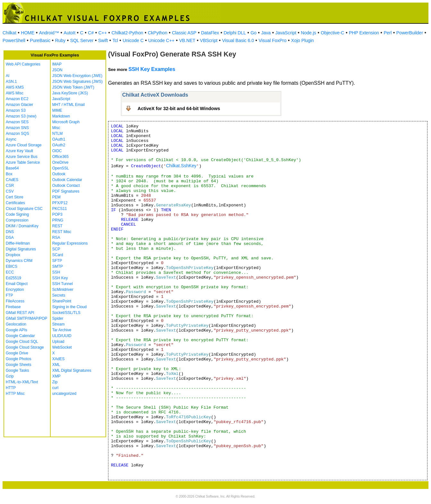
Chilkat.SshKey (181, 166)
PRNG (58, 220)
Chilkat (9, 33)
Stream (59, 324)
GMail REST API (20, 313)
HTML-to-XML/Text (22, 382)
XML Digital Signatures (72, 370)
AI (8, 76)
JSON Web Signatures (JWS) (77, 82)
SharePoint (62, 301)
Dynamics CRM (19, 261)
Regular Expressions (70, 243)
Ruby (60, 40)
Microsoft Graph (66, 122)
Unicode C (133, 40)
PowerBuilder (410, 33)
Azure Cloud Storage (24, 145)
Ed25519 (13, 278)
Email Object (17, 284)
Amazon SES (17, 122)
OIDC (57, 151)
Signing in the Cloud (69, 307)
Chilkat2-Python (127, 33)
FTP (9, 295)
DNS (10, 232)
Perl (388, 33)
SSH (56, 272)
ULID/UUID (62, 336)
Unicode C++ (161, 40)
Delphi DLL (235, 33)
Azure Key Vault (19, 151)
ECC (10, 272)
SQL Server (82, 40)
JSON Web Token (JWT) (73, 87)
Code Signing (17, 214)
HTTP (11, 388)
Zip (55, 382)
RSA (56, 238)
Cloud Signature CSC (24, 209)
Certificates (15, 203)
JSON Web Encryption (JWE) (77, 76)
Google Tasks (17, 370)
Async (11, 139)
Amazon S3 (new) (21, 116)
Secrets (59, 295)
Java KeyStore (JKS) (70, 93)
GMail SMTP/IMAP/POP (26, 318)
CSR (10, 186)
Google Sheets (18, 365)
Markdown (61, 116)
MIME (57, 110)
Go (254, 33)
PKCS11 (60, 209)
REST (57, 226)
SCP (56, 249)
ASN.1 (11, 82)
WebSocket (62, 347)
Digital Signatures (21, 249)
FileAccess (15, 301)
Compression (17, 220)
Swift (103, 40)
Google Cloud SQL (22, 342)
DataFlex (210, 33)
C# (91, 33)
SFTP (57, 261)
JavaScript (286, 33)
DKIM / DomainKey (22, 226)
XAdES (59, 359)
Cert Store (15, 197)
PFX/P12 (60, 203)
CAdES (12, 180)
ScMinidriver (63, 290)
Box (9, 174)
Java (266, 33)
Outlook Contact (66, 186)
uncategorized (64, 394)
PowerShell (14, 40)
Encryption (15, 290)
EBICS (12, 266)
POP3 (57, 214)
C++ (103, 33)
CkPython (158, 33)
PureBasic (40, 40)
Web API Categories (23, 64)
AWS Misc (15, 93)
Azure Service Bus (22, 157)
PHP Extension (364, 33)
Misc (56, 128)
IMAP (57, 64)
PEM (56, 197)
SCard (58, 255)
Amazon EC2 (17, 99)
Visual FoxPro (272, 40)
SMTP (58, 266)
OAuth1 (59, 139)
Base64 (12, 168)
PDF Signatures (66, 191)
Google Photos (18, 359)
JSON (57, 70)
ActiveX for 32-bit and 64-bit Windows (179, 109)
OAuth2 (59, 145)
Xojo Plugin (303, 40)
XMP (56, 376)
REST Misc (62, 232)
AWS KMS (15, 87)
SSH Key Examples (152, 69)
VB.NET (187, 40)
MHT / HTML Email (68, 105)
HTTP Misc (15, 394)
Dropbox (13, 255)
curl (55, 388)
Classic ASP (184, 33)
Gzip (10, 376)
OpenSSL (61, 168)
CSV (10, 191)
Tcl (115, 40)
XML (56, 365)
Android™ (49, 33)
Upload (58, 342)
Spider (58, 318)
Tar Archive (62, 330)
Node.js (308, 33)
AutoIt (70, 33)
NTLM (58, 134)
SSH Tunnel (63, 284)
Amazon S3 (16, 110)
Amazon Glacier (19, 105)
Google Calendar (20, 336)
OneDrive (60, 162)
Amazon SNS (17, 128)
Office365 (60, 157)
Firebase (13, 307)
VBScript (209, 40)
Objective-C (332, 33)
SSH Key (60, 278)
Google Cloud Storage (25, 347)
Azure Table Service (23, 162)
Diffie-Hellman (18, 243)
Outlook (59, 174)
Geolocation (16, 324)
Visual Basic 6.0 (238, 40)
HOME (28, 33)
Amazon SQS (17, 134)
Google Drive (17, 353)
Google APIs (17, 330)
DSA (10, 238)
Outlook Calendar (67, 180)
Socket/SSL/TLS (66, 313)
